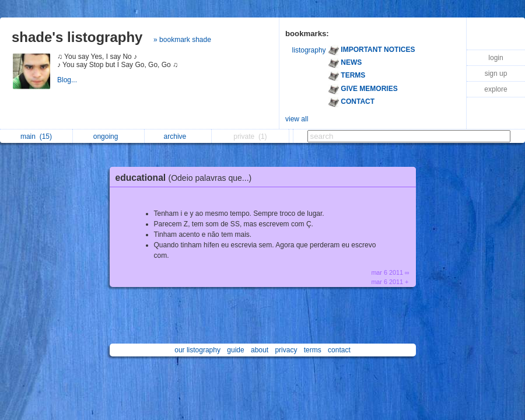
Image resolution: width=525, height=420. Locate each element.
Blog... (68, 80)
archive (178, 136)
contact (339, 350)
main (36, 136)
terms (313, 350)
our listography (197, 350)
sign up (496, 73)
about (260, 350)
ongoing (109, 136)
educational (187, 178)
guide (235, 350)
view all (297, 119)
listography (309, 50)
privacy (286, 350)
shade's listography (77, 37)
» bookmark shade (182, 40)
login (496, 58)
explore (496, 89)
